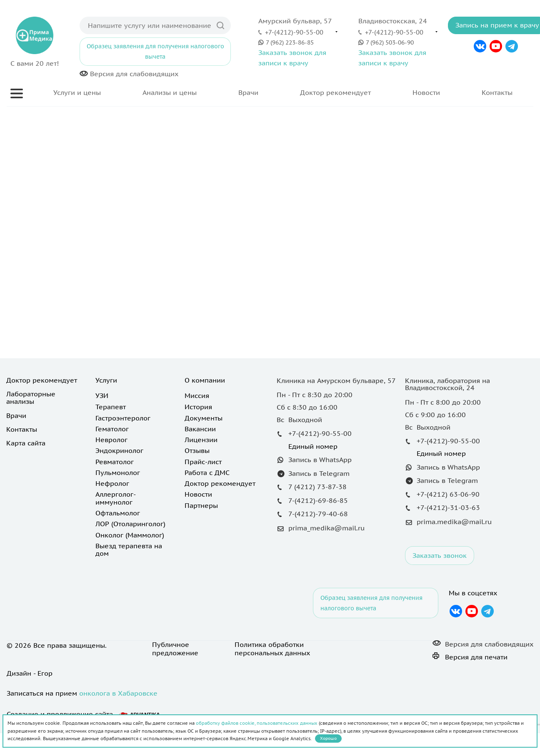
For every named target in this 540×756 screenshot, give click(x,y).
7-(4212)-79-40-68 (318, 514)
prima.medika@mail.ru (454, 522)
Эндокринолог (119, 450)
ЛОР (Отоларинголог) (130, 524)
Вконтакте (480, 46)
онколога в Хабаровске (118, 693)
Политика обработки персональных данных (272, 649)
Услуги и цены (77, 92)
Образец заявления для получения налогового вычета (155, 51)
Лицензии (201, 440)
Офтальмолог (118, 513)
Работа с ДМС (207, 472)
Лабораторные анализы (31, 398)
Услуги (106, 380)
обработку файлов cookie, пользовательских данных (257, 723)
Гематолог (112, 429)
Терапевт (111, 407)
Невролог (111, 440)
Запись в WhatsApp (320, 460)
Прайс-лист (203, 462)
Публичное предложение (175, 649)
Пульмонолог (118, 472)
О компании (205, 380)
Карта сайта (26, 443)
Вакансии (200, 429)
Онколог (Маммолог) (130, 535)
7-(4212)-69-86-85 (318, 500)
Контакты (497, 92)
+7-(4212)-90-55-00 (294, 32)
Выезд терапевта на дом (129, 550)
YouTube (496, 46)
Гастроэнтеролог (123, 418)
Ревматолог (115, 462)
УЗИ (102, 395)
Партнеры (201, 505)
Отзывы (197, 450)
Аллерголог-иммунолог (116, 498)
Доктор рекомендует (335, 92)
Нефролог (112, 483)
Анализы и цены (170, 92)
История (198, 407)
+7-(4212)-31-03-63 (448, 507)
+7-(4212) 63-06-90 (448, 494)
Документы (204, 418)
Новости (426, 92)
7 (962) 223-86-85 (290, 42)
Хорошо (328, 738)
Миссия (197, 395)
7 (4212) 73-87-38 (317, 487)
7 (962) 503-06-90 (390, 42)
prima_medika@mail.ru (326, 528)
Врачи (248, 92)
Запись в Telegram (319, 473)
